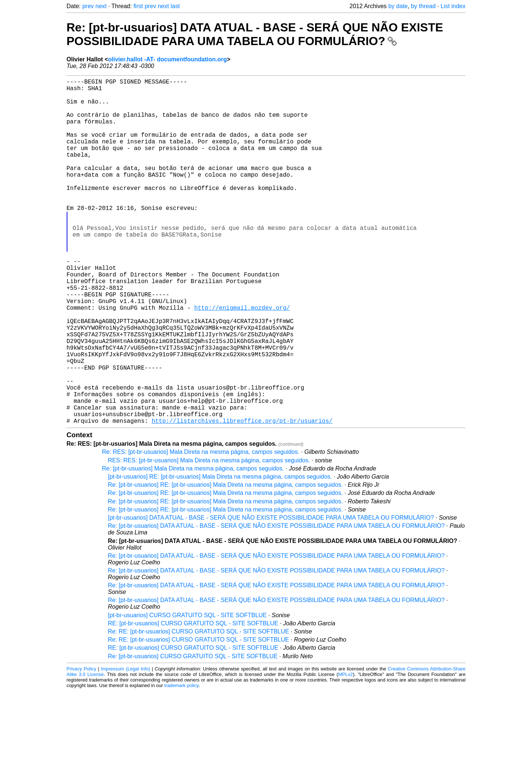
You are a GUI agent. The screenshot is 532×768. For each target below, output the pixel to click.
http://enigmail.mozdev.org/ (242, 359)
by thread (423, 6)
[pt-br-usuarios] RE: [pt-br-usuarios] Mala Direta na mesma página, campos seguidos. (220, 553)
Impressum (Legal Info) (125, 746)
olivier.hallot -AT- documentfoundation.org (167, 59)
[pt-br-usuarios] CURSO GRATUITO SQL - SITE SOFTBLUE (187, 692)
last (175, 6)
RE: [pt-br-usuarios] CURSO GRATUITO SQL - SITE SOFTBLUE (193, 700)
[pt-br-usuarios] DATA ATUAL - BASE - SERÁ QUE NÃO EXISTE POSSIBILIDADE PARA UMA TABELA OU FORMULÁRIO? (271, 594)
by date (398, 6)
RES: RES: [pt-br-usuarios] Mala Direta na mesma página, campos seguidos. (209, 537)
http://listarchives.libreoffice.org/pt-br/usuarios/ (242, 497)
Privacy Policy (81, 746)
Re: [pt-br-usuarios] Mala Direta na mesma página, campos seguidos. (193, 545)
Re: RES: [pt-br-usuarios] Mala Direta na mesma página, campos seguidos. (201, 529)
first (138, 6)
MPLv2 (345, 751)
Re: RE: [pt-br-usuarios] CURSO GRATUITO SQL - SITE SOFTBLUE (198, 708)
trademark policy (182, 762)
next (101, 6)
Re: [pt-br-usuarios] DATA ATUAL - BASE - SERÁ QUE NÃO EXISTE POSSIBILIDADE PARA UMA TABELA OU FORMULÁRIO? (255, 34)
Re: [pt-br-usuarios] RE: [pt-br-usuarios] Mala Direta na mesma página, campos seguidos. (225, 562)
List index (453, 6)
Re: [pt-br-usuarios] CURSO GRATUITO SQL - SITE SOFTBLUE (193, 733)
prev (88, 6)
